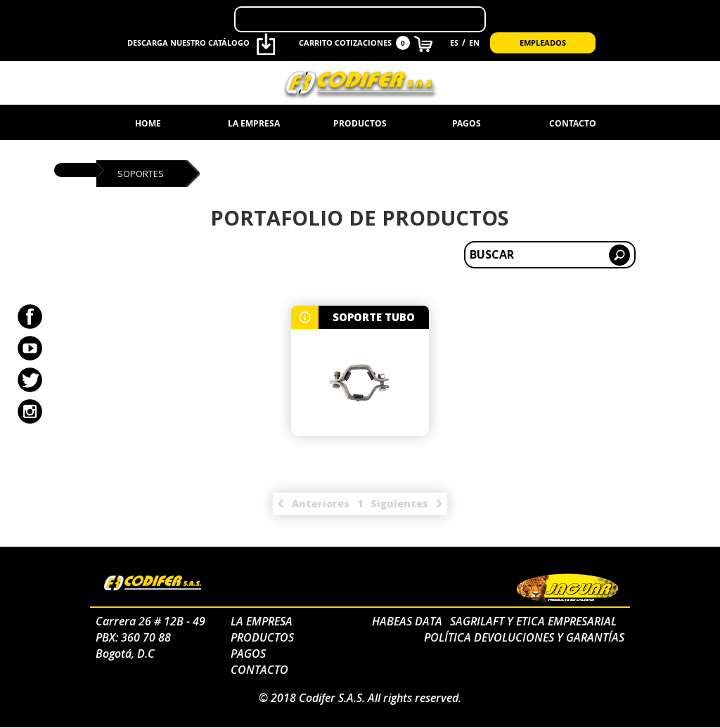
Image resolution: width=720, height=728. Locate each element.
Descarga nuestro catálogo (201, 44)
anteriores (321, 503)
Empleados (543, 43)
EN (474, 43)
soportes (143, 174)
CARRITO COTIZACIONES (365, 44)
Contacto (573, 123)
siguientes (399, 503)
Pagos (467, 123)
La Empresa (254, 123)
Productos (360, 123)
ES (454, 43)
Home (148, 123)
